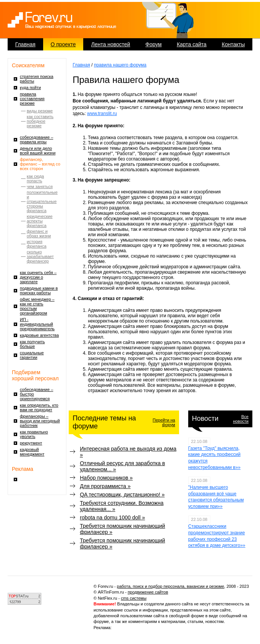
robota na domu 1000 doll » (112, 517)
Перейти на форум (164, 422)
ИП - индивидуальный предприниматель (37, 324)
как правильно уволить (34, 434)
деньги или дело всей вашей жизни (38, 151)
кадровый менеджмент (32, 452)
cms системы (134, 598)
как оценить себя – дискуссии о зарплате (38, 277)
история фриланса (37, 244)
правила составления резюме (32, 99)
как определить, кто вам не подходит (39, 407)
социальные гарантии (32, 355)
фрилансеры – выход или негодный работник (40, 421)
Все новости (241, 419)
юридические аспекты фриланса (40, 221)
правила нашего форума (120, 65)
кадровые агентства (39, 335)
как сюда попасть (35, 178)
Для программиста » (105, 486)
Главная (25, 44)
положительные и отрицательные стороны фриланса (42, 201)
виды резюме (40, 111)
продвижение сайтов (148, 592)
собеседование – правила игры (36, 140)
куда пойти (30, 88)
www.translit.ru (102, 114)
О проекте (63, 44)
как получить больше (32, 344)
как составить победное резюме (40, 121)
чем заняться (40, 187)
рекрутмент (31, 443)
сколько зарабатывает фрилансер (40, 256)
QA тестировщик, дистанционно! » (122, 495)
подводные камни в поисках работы (39, 290)
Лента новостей (111, 44)
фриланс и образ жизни (39, 234)
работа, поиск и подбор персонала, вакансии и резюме (170, 586)
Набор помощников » (106, 478)
